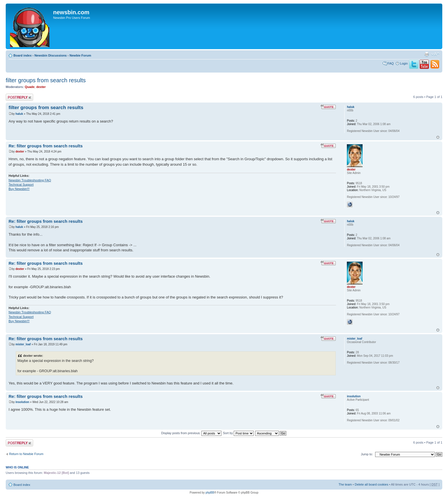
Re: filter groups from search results (46, 146)
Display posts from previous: (191, 433)
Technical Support (21, 185)
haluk (19, 114)
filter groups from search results (46, 80)
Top (438, 137)
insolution (22, 402)
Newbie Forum (80, 55)
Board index (23, 55)
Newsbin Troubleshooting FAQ (30, 180)
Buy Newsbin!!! (19, 189)
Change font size (435, 54)
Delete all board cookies (371, 484)
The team (345, 484)
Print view (427, 54)
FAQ (391, 63)
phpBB (210, 493)
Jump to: (367, 454)
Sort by (238, 433)
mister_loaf (23, 344)
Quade (30, 87)
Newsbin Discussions (50, 55)
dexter (41, 87)
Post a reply (19, 97)
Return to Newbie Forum (26, 454)
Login (404, 63)
